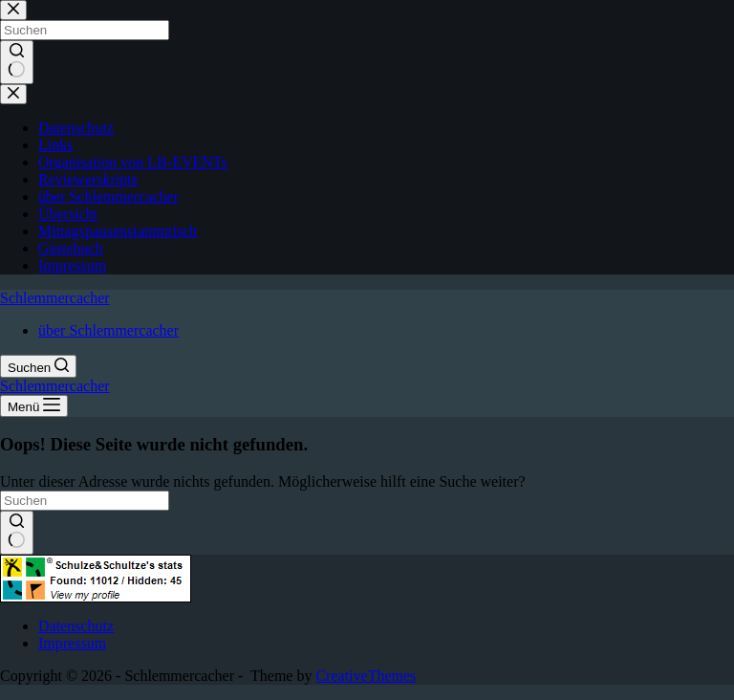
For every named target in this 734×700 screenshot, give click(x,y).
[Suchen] (38, 366)
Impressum (72, 643)
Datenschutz (76, 626)
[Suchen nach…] (85, 501)
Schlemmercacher (55, 298)
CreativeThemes (366, 676)
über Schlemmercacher (108, 330)
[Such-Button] (17, 533)
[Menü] (34, 406)
